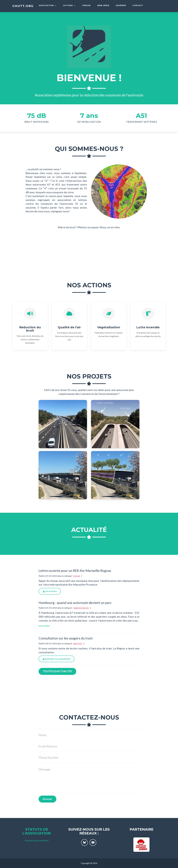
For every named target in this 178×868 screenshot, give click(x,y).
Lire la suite (44, 626)
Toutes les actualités (57, 671)
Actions (69, 5)
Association (47, 5)
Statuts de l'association (37, 831)
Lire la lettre (50, 591)
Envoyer (47, 799)
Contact (138, 5)
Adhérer (121, 5)
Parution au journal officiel (37, 841)
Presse (87, 5)
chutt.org (23, 6)
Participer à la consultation (57, 659)
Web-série (103, 5)
